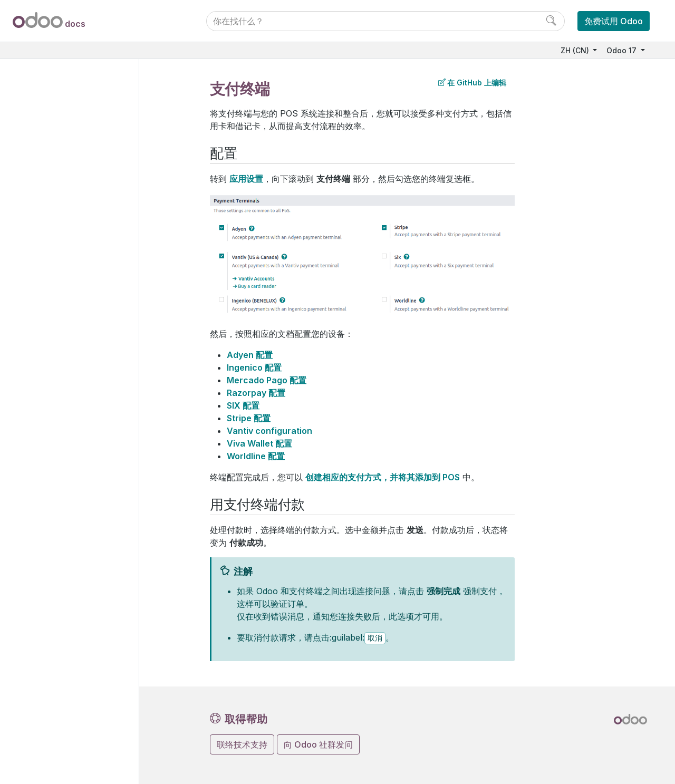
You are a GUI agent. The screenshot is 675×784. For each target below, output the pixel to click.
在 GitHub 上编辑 (472, 83)
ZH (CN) (576, 50)
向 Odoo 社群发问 (318, 744)
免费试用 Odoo (614, 21)
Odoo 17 (623, 50)
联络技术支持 (242, 744)
